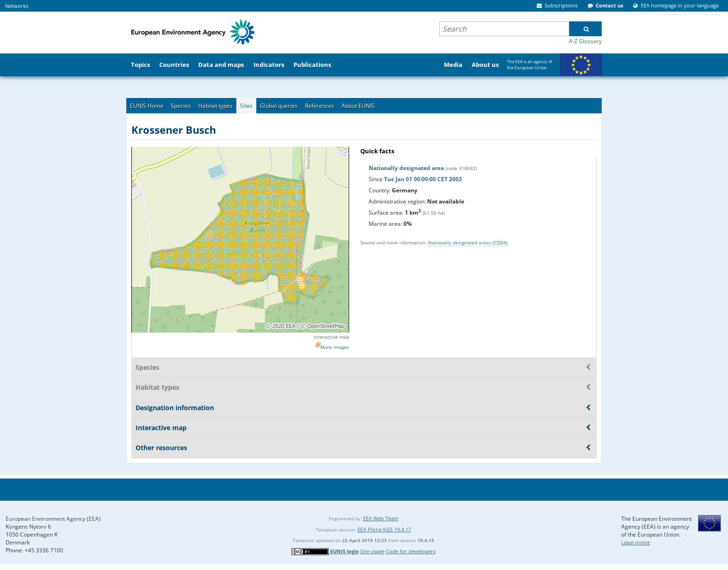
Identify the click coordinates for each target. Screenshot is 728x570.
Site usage (372, 551)
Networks (17, 6)
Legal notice (636, 542)
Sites (246, 106)
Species (181, 106)
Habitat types (215, 106)
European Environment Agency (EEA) (53, 519)
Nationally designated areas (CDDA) (468, 242)
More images (335, 347)
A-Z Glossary (585, 41)
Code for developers (411, 551)
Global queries (279, 106)
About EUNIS (358, 106)
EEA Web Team (381, 518)
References (320, 106)
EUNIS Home (147, 106)
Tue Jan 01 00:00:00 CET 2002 (423, 179)
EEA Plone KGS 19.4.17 (384, 529)
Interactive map (331, 337)
